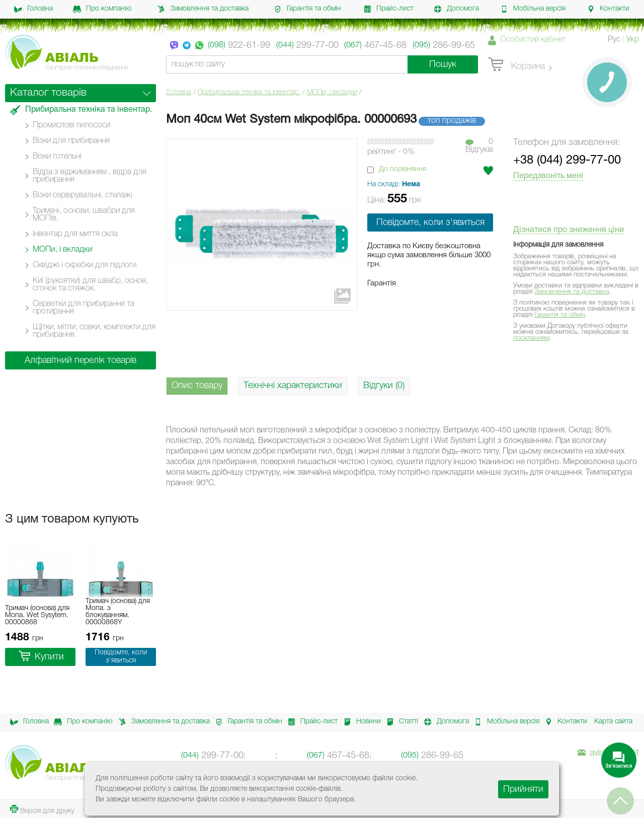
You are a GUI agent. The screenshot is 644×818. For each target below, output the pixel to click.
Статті (399, 722)
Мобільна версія (533, 9)
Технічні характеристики (293, 386)
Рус (614, 40)
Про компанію (102, 9)
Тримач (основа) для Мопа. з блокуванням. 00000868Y (118, 612)
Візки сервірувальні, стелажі (83, 195)
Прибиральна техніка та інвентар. (249, 92)
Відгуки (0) (384, 386)
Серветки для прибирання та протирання (84, 308)
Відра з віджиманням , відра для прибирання (90, 176)
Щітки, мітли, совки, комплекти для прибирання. (94, 331)
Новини (359, 722)
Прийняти (523, 789)
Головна (33, 9)
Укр (633, 40)
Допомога (456, 9)
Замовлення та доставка (203, 9)
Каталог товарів (48, 93)
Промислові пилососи (71, 125)
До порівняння (403, 169)
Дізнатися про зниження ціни (569, 230)
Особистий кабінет (533, 40)
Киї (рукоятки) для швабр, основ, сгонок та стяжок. (90, 285)
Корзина (516, 65)
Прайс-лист (388, 9)
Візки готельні (57, 157)
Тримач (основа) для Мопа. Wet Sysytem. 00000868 (37, 615)
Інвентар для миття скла (75, 234)
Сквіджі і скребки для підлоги (85, 265)
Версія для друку (42, 810)
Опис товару (197, 386)
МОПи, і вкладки (332, 92)
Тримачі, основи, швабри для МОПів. (84, 215)
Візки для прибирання (71, 141)
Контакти (608, 9)
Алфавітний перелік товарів (80, 360)
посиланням (531, 338)
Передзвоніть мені (548, 176)
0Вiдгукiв (479, 146)
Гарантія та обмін (307, 9)
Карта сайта (613, 722)
